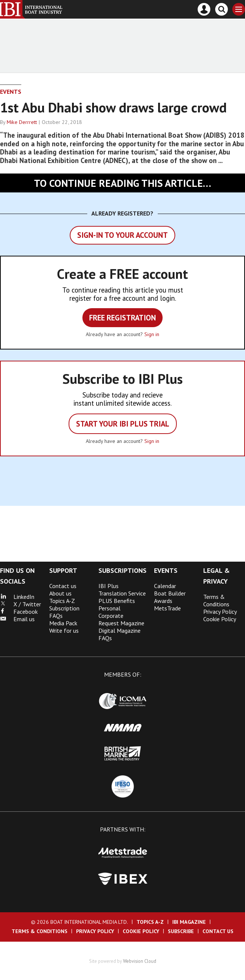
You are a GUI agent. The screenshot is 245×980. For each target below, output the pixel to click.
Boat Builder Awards (170, 597)
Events (11, 92)
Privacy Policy (220, 612)
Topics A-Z (62, 601)
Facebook (19, 612)
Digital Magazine (120, 631)
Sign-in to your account (122, 235)
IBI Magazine (189, 922)
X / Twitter (21, 604)
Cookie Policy (220, 619)
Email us (17, 619)
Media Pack (63, 623)
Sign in (152, 334)
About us (60, 593)
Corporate (111, 616)
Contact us (63, 586)
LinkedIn (17, 597)
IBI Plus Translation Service (122, 590)
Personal (109, 608)
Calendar (165, 586)
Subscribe (181, 931)
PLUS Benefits (117, 601)
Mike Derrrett (22, 122)
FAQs (105, 638)
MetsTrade (167, 608)
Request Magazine (121, 623)
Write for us (64, 631)
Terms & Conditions (216, 600)
